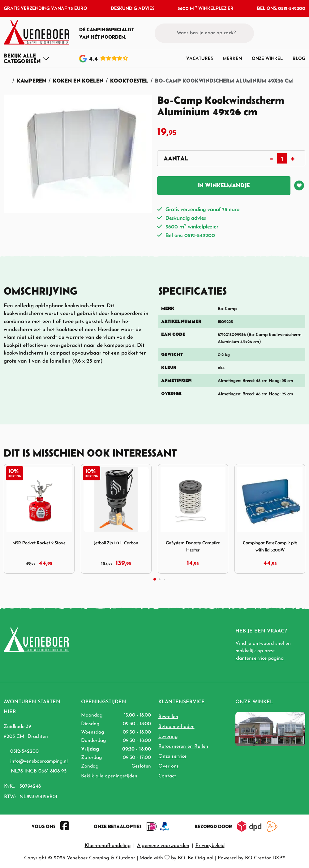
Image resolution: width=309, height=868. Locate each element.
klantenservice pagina (260, 658)
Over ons (169, 766)
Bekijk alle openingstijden (109, 776)
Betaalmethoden (176, 727)
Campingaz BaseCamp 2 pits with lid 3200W (270, 546)
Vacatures (200, 58)
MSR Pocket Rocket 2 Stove (39, 543)
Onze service (172, 756)
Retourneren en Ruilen (183, 747)
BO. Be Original (196, 858)
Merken (232, 58)
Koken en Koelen (78, 81)
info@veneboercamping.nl (39, 761)
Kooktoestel (129, 81)
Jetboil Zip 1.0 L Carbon (116, 543)
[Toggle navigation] (27, 58)
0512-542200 (24, 751)
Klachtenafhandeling (108, 846)
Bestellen (168, 717)
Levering (168, 737)
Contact (167, 776)
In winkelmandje (224, 185)
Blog (299, 58)
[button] (289, 33)
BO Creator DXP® (265, 858)
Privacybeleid (210, 846)
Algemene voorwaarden (163, 846)
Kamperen (31, 81)
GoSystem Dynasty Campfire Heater (193, 546)
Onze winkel (267, 58)
